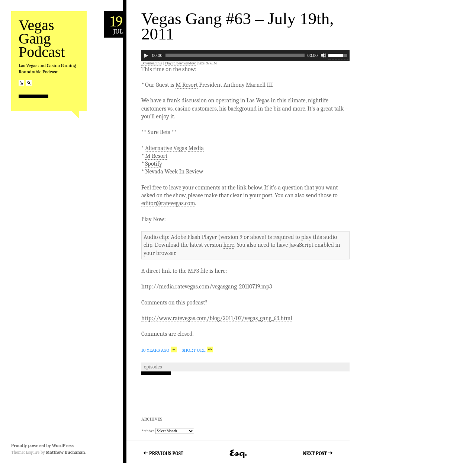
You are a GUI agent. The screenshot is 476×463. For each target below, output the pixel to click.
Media (196, 148)
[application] (245, 55)
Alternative (158, 148)
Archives (148, 431)
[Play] (146, 55)
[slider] (235, 55)
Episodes (153, 367)
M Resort (187, 85)
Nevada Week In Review (174, 172)
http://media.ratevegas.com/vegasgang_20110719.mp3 (207, 287)
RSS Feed (21, 83)
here (229, 245)
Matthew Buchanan (65, 452)
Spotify (154, 164)
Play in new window (180, 63)
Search (29, 83)
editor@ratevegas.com (168, 203)
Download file (152, 63)
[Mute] (324, 55)
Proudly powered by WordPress (42, 446)
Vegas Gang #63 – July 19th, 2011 (237, 26)
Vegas (180, 148)
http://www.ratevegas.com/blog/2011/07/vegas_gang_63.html (217, 318)
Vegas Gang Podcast (42, 39)
